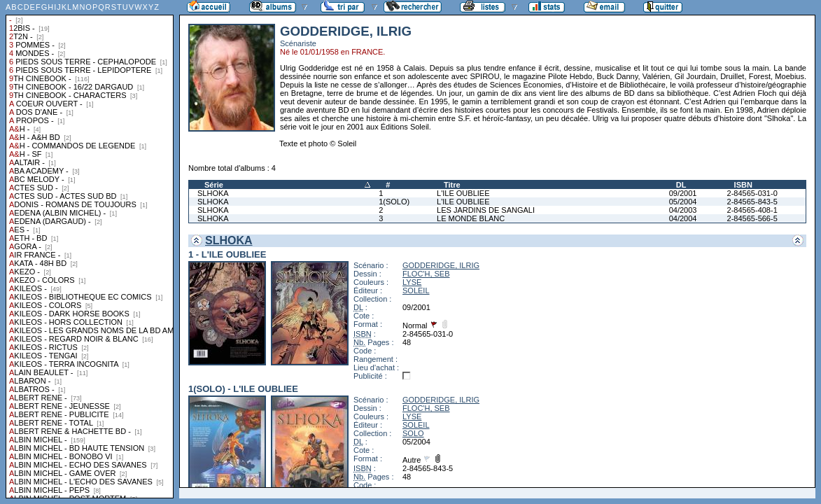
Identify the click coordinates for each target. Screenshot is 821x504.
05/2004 (683, 202)
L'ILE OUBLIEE (463, 193)
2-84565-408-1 (752, 210)
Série (214, 185)
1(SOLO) (394, 202)
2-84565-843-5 (752, 202)
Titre (452, 185)
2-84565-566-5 (752, 218)
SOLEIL (416, 290)
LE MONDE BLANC (471, 218)
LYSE (412, 282)
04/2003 (683, 210)
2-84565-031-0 (752, 193)
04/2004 (683, 218)
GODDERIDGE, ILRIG (441, 265)
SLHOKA (213, 193)
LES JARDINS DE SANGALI (486, 210)
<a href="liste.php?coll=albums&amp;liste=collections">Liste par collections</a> (90, 249)
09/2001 (683, 193)
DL (681, 185)
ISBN (743, 185)
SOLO (413, 433)
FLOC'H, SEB (426, 274)
